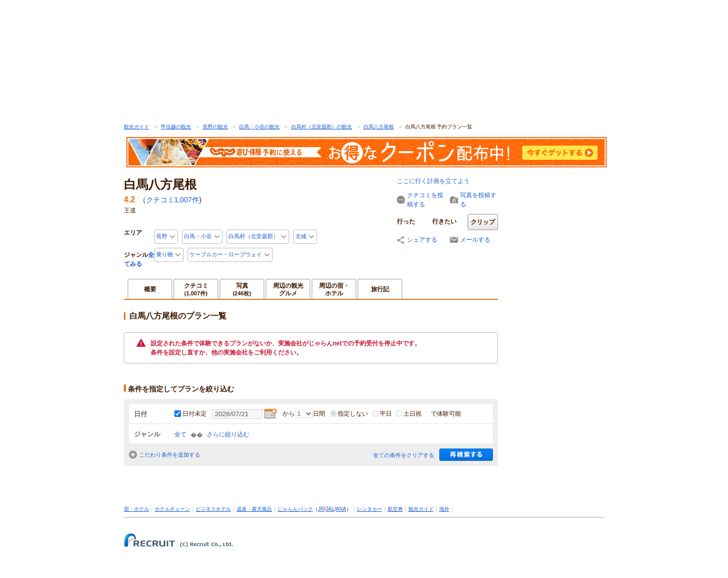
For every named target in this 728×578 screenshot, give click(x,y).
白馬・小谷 (198, 236)
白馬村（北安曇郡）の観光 (322, 127)
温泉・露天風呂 (254, 509)
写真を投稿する (478, 200)
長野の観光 (215, 127)
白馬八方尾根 (379, 127)
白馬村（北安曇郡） (254, 236)
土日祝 (409, 414)
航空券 (395, 509)
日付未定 (195, 414)
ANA (341, 509)
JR (321, 509)
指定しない (349, 414)
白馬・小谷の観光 (259, 127)
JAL (330, 509)
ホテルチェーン (172, 509)
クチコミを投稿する (425, 200)
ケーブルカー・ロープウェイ (226, 254)
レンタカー (370, 509)
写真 (242, 289)
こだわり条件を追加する (170, 455)
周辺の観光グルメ (288, 289)
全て (180, 434)
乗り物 (165, 254)
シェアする (422, 240)
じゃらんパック (295, 509)
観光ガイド (136, 127)
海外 (444, 509)
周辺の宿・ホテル (334, 289)
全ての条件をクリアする (404, 455)
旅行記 (380, 289)
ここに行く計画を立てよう (433, 181)
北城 (301, 236)
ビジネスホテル (213, 509)
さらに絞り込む (228, 434)
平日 (382, 414)
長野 (162, 236)
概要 (150, 289)
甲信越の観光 (176, 127)
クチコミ (196, 289)
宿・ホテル (136, 509)
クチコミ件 (173, 200)
